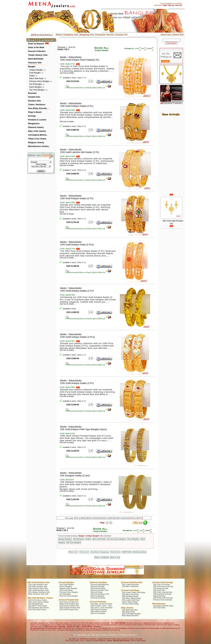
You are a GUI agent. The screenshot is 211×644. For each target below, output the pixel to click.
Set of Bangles (36, 84)
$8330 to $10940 (93, 518)
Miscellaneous (159, 604)
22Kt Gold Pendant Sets (69, 610)
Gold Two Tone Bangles (69, 596)
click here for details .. (67, 122)
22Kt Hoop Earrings (161, 588)
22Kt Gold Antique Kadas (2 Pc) (77, 291)
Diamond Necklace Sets (100, 594)
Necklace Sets (35, 101)
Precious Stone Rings (130, 604)
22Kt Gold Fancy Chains (38, 600)
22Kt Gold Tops (159, 590)
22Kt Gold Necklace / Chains (40, 598)
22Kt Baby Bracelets (130, 610)
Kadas (32, 76)
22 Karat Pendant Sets (69, 600)
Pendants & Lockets (37, 120)
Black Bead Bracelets (130, 616)
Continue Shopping (100, 552)
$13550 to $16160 (121, 518)
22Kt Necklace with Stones (39, 608)
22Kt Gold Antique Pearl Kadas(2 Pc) (80, 60)
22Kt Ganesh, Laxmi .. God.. (102, 606)
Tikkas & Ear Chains (37, 139)
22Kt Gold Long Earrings (163, 592)
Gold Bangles (35, 73)
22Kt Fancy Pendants (99, 610)
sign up (171, 5)
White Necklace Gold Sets (38, 594)
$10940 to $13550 (107, 518)
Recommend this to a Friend (78, 88)
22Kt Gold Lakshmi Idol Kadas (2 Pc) (80, 152)
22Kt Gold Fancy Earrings (163, 586)
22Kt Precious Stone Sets (38, 588)
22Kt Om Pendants (98, 613)
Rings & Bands (35, 112)
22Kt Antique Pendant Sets (70, 608)
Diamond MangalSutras (100, 585)
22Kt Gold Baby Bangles (131, 614)
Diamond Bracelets (98, 598)
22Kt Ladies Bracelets (130, 585)
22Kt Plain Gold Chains (37, 610)
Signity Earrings (159, 596)
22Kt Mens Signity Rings (131, 598)
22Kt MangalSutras (36, 604)
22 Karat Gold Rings (130, 590)
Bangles (32, 67)
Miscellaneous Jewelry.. (39, 146)
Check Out (178, 35)
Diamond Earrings (98, 586)
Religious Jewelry (36, 143)
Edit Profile (127, 552)
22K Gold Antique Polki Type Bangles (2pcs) (83, 429)
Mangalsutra (34, 124)
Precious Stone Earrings (162, 600)
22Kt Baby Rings (128, 612)
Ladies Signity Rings (130, 602)
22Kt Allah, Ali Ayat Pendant (101, 604)
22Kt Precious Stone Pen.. (70, 606)
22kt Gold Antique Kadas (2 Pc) (77, 106)
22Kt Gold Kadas (66, 590)
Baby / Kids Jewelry (37, 131)
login (165, 5)
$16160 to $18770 (135, 518)
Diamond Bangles (97, 596)
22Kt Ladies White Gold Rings (134, 592)
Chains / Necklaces (37, 105)
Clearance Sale (35, 63)
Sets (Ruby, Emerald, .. (38, 108)
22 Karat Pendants (98, 602)
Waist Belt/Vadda (36, 59)
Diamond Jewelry (36, 127)
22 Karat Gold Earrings (163, 582)
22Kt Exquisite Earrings (162, 594)
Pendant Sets (34, 97)
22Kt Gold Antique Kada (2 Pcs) (77, 244)
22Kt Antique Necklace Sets (39, 592)
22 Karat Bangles (66, 582)
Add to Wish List (102, 88)
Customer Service (105, 35)
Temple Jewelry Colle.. (38, 55)
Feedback (105, 557)
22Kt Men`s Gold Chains (38, 606)
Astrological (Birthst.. (38, 135)
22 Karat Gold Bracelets (132, 582)
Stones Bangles (65, 586)
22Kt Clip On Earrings (161, 585)
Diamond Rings (96, 592)
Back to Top (115, 557)
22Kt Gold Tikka (159, 608)
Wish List (73, 552)
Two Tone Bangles (37, 90)
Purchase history (140, 552)
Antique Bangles (36, 70)
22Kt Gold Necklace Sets (39, 582)
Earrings (32, 116)
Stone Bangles (36, 87)
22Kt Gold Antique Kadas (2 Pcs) (77, 337)
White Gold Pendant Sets (69, 604)
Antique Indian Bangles (68, 588)
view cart (179, 5)
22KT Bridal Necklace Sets (39, 590)
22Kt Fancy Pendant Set (69, 602)
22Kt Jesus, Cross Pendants (102, 608)
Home (59, 35)
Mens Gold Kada (37, 78)
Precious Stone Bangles (40, 81)
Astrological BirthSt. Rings (163, 606)
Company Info (71, 35)
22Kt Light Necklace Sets (38, 585)
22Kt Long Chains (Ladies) (38, 602)
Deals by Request (36, 44)
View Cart (166, 35)
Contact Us (122, 35)
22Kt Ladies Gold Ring (131, 600)
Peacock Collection (37, 51)
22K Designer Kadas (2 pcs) (75, 475)
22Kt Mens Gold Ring (130, 594)
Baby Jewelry (127, 608)
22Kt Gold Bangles (67, 585)
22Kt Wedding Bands (130, 596)
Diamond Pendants (98, 588)
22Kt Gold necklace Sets (38, 586)
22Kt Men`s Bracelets (130, 586)
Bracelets (32, 93)
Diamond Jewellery (98, 582)
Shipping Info (87, 35)
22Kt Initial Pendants (99, 611)
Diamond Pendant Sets (99, 590)
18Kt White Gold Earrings (163, 598)
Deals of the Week (36, 47)
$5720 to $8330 (80, 518)
